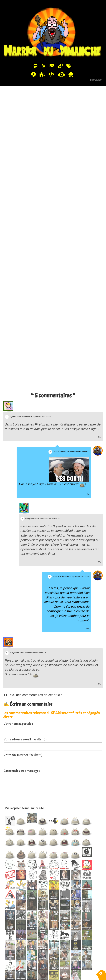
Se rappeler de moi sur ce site (24, 756)
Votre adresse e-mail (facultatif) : (25, 687)
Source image (93, 268)
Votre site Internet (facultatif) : (24, 703)
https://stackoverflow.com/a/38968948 (32, 182)
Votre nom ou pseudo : (18, 672)
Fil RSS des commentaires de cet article (33, 643)
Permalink (54, 282)
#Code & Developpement (93, 282)
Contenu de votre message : (22, 719)
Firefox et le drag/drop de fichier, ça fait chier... (41, 122)
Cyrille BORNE (16, 365)
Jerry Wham (15, 601)
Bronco (57, 400)
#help (73, 282)
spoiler (11, 931)
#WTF (79, 282)
